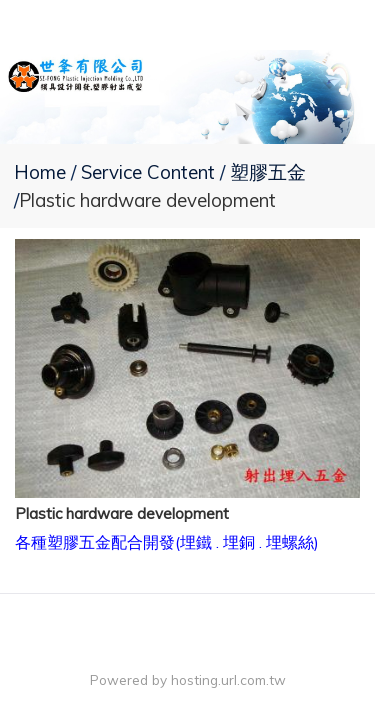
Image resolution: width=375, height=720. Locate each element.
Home (40, 172)
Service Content (150, 172)
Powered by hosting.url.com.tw (188, 679)
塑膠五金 (268, 172)
